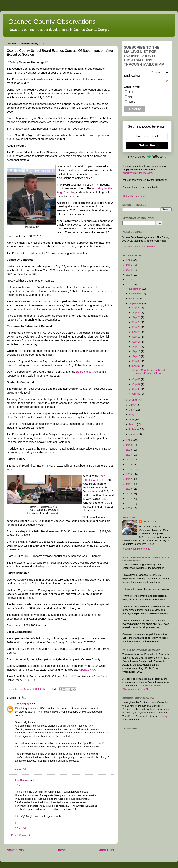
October (134, 298)
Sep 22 (137, 327)
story (164, 716)
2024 (129, 270)
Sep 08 (137, 361)
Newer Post (16, 850)
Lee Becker (22, 780)
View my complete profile (136, 549)
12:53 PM (20, 828)
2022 (129, 280)
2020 (129, 440)
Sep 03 (137, 389)
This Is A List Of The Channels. (140, 247)
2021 (129, 285)
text (130, 97)
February (135, 429)
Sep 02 (137, 394)
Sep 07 (137, 366)
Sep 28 (137, 308)
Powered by (147, 157)
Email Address (146, 76)
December (135, 289)
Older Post (106, 850)
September (136, 303)
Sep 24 (137, 317)
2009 (129, 494)
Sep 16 (137, 346)
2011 (129, 484)
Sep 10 (137, 356)
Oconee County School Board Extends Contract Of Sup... (148, 372)
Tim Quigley (22, 704)
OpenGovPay (87, 670)
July (132, 405)
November (135, 294)
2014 (129, 469)
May (132, 414)
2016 (129, 460)
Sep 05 (137, 379)
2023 (129, 275)
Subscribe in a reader (135, 196)
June (132, 410)
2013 (129, 474)
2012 (129, 479)
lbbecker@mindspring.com (137, 173)
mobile (132, 102)
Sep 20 (137, 332)
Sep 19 (137, 337)
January (134, 434)
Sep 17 (137, 342)
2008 (129, 498)
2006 (129, 508)
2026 (129, 260)
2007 (129, 503)
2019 (129, 445)
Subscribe (147, 145)
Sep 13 (137, 351)
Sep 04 (137, 384)
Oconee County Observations (52, 22)
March (133, 424)
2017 (129, 455)
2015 (129, 464)
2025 (129, 265)
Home (61, 850)
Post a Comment (21, 835)
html (130, 92)
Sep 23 (137, 322)
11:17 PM (20, 769)
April (132, 419)
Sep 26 (137, 312)
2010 (129, 489)
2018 (129, 450)
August (133, 400)
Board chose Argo (87, 372)
